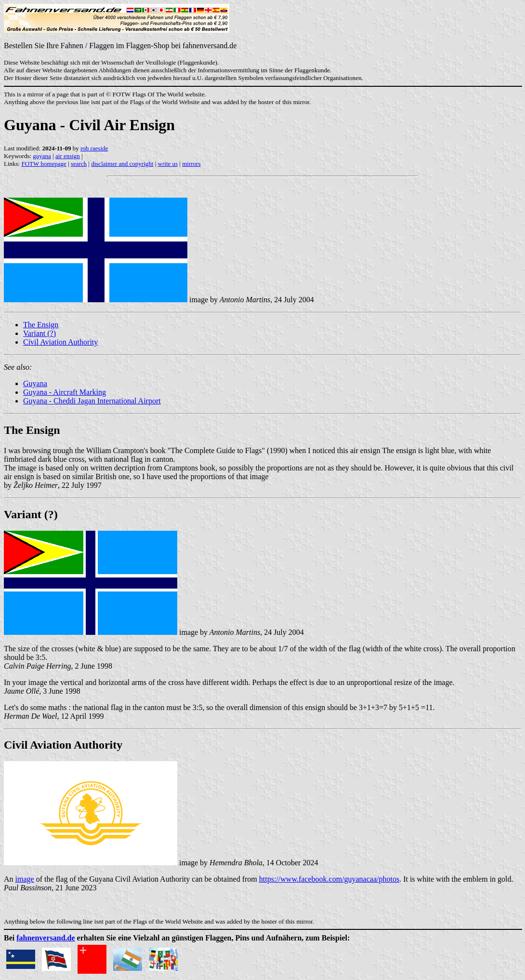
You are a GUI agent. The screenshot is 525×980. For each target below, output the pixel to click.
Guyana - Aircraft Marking (65, 392)
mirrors (191, 164)
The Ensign (41, 325)
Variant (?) (39, 333)
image (25, 879)
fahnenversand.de (46, 938)
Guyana (35, 383)
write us (168, 164)
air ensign (68, 156)
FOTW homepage (44, 164)
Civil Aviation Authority (60, 342)
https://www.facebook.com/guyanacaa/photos (329, 879)
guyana (42, 156)
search (79, 164)
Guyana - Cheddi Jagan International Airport (92, 401)
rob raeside (94, 148)
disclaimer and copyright (122, 164)
